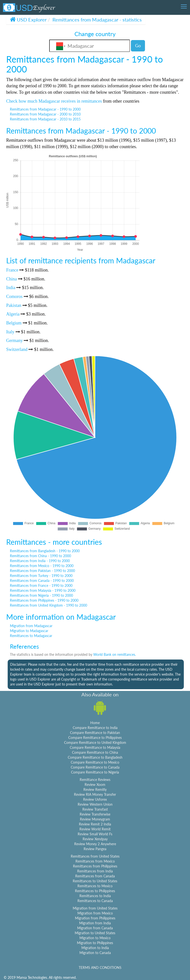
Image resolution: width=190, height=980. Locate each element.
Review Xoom (95, 785)
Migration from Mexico (95, 913)
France (12, 270)
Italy (10, 332)
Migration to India (95, 948)
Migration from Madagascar (31, 626)
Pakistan (14, 305)
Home (95, 723)
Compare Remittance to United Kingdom (95, 742)
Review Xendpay (95, 839)
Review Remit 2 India (95, 824)
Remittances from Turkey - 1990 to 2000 (41, 576)
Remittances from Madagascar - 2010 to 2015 (45, 119)
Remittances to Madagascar (31, 636)
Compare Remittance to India (95, 728)
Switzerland (17, 349)
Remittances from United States (95, 856)
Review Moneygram (95, 819)
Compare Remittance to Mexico (95, 762)
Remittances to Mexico (95, 886)
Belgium (14, 323)
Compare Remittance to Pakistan (95, 733)
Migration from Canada (95, 928)
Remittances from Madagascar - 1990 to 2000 (45, 109)
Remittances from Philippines (95, 866)
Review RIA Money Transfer (95, 794)
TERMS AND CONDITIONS (100, 968)
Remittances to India (95, 896)
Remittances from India (95, 871)
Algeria (13, 314)
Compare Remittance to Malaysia (95, 747)
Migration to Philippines (95, 943)
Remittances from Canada (95, 876)
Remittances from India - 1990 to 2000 (40, 561)
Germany (14, 341)
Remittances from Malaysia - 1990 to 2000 (43, 590)
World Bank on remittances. (115, 654)
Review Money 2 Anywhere (95, 844)
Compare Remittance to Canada (95, 767)
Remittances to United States (95, 881)
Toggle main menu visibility (184, 5)
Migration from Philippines (95, 918)
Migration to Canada (95, 953)
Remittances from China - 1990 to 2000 (40, 556)
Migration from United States (95, 908)
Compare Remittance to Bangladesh (95, 757)
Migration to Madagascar (29, 631)
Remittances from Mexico (95, 861)
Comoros (14, 296)
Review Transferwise (95, 814)
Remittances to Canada (95, 901)
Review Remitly (95, 789)
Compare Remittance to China (95, 752)
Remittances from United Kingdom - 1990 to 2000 (48, 605)
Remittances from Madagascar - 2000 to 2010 (45, 114)
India (11, 288)
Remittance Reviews (95, 780)
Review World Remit (95, 829)
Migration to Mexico (95, 938)
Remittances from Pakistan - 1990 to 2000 (42, 571)
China (12, 279)
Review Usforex (95, 799)
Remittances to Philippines (95, 891)
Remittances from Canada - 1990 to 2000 (42, 581)
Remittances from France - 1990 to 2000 (41, 585)
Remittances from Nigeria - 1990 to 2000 (41, 595)
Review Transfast (95, 809)
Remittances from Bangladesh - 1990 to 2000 (45, 551)
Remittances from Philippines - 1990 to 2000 (44, 600)
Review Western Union (95, 804)
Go (138, 46)
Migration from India (95, 923)
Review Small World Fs (95, 834)
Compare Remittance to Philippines (95, 738)
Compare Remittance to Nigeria (95, 772)
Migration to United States (95, 933)
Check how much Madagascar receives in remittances (54, 101)
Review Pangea (95, 849)
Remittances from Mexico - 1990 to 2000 (42, 566)
